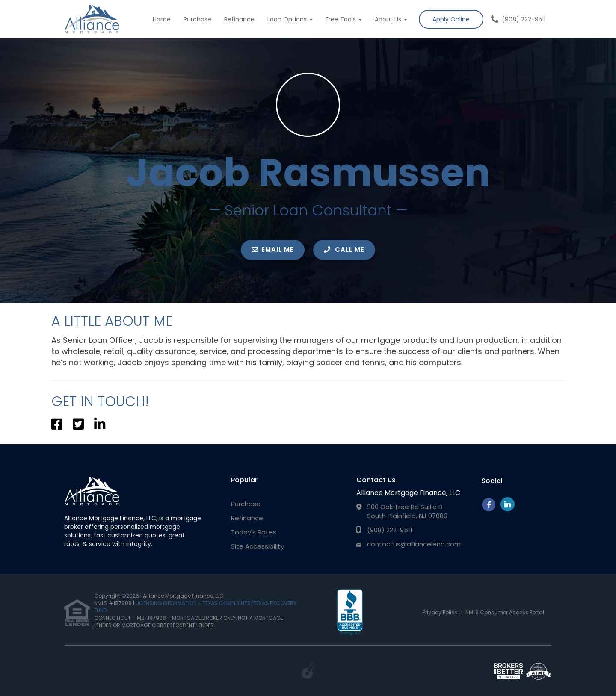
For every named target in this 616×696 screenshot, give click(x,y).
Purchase (197, 19)
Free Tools (344, 19)
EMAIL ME (273, 249)
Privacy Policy (440, 612)
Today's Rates (254, 532)
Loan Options (290, 19)
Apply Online (451, 19)
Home (162, 19)
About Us (391, 19)
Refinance (239, 19)
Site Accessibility (258, 546)
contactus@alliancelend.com (414, 544)
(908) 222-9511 (524, 19)
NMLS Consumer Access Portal (505, 612)
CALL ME (344, 249)
